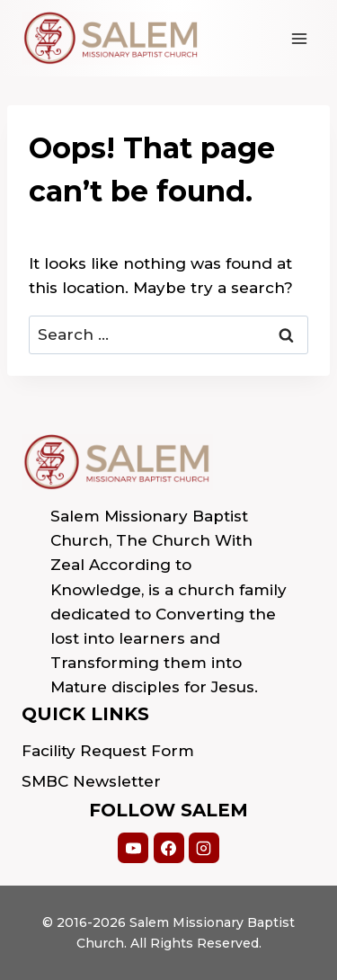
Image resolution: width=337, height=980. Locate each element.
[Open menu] (299, 38)
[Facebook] (169, 848)
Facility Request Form (108, 751)
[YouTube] (133, 848)
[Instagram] (204, 848)
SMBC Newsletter (91, 781)
